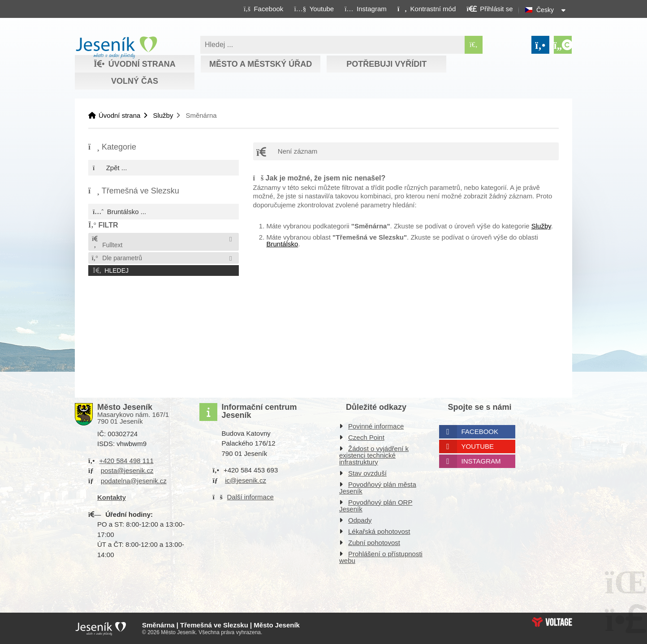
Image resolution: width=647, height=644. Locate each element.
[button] (426, 9)
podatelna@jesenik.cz (134, 481)
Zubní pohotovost (374, 543)
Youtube (478, 446)
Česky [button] (545, 10)
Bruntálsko (283, 244)
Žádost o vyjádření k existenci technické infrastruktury (374, 455)
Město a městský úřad (261, 64)
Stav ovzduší (367, 473)
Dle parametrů (116, 258)
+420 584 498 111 (126, 461)
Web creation (552, 622)
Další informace (250, 497)
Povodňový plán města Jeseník (378, 488)
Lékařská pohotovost (379, 531)
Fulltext (107, 242)
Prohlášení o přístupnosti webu (381, 557)
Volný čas (135, 81)
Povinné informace (376, 426)
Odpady (360, 520)
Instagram (481, 461)
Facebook (480, 431)
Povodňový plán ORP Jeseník (376, 506)
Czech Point (366, 437)
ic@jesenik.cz (246, 480)
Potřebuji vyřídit (386, 64)
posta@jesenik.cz (127, 470)
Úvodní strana (116, 47)
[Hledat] (474, 45)
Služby (163, 115)
